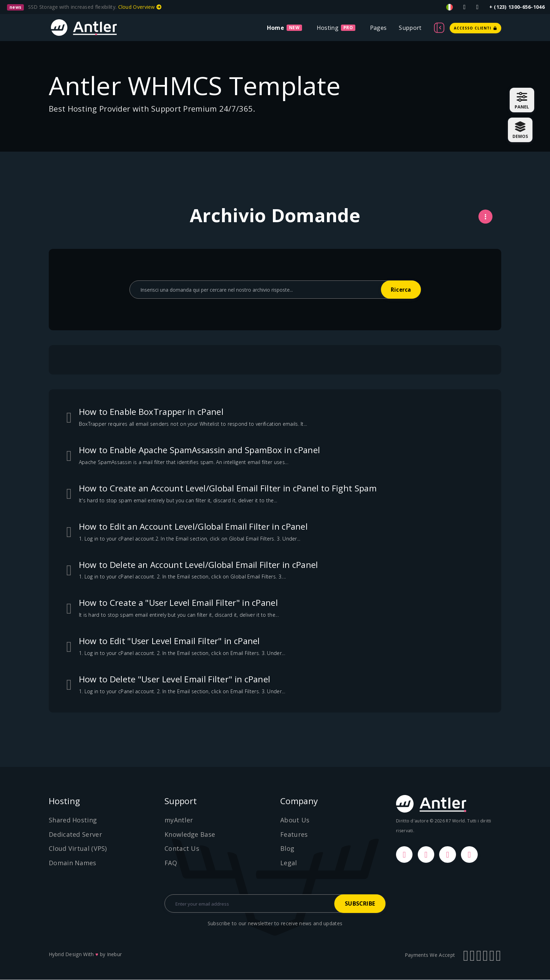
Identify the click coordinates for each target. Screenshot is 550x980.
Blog (287, 848)
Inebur (115, 955)
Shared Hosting (73, 820)
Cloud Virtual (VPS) (78, 848)
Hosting (328, 28)
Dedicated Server (75, 834)
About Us (295, 820)
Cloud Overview (140, 7)
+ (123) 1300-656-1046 (517, 7)
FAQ (171, 863)
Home (276, 28)
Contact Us (182, 848)
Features (294, 834)
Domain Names (73, 863)
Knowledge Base (190, 834)
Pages (378, 28)
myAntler (179, 820)
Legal (289, 863)
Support (410, 28)
